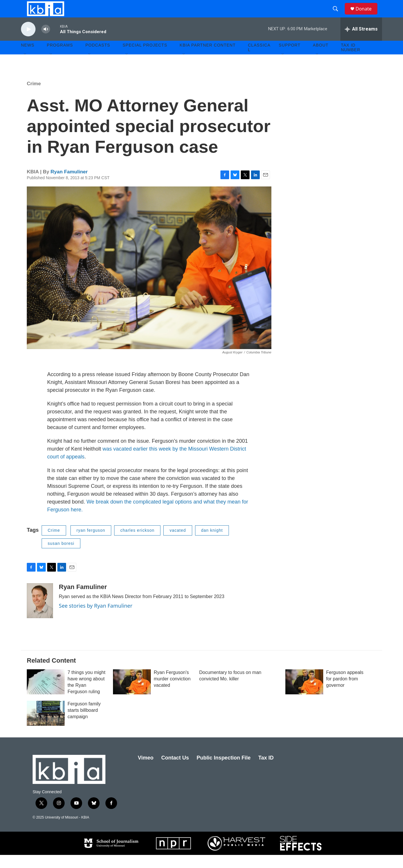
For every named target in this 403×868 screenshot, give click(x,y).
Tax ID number (351, 61)
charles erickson (137, 543)
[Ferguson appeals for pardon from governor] (304, 695)
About (321, 58)
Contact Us (175, 771)
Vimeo (146, 771)
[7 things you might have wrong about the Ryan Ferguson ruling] (46, 695)
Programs (60, 58)
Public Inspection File (223, 771)
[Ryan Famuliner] (40, 614)
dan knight (212, 543)
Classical (259, 61)
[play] (28, 42)
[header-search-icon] (338, 15)
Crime (34, 97)
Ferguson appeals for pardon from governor (345, 692)
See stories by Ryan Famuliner (96, 619)
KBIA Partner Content (208, 58)
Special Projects (145, 58)
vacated (178, 543)
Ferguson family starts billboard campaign (84, 723)
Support (289, 58)
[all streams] (361, 42)
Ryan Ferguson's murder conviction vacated (172, 692)
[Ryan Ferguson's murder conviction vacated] (132, 695)
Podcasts (98, 58)
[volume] (46, 42)
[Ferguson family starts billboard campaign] (46, 726)
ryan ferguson (91, 543)
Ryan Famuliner (69, 185)
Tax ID (266, 771)
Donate (367, 15)
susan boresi (61, 556)
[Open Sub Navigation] (25, 67)
